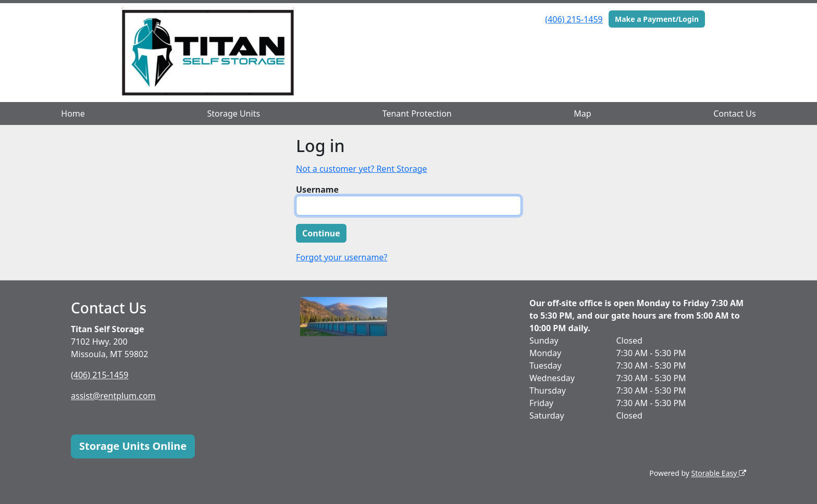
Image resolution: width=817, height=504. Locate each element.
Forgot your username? (342, 257)
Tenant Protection (417, 114)
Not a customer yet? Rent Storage (362, 169)
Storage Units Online (133, 446)
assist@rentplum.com (113, 396)
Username (317, 190)
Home (73, 114)
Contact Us (734, 114)
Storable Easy (719, 473)
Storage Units (233, 114)
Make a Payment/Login (657, 19)
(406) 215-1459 (574, 19)
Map (582, 114)
